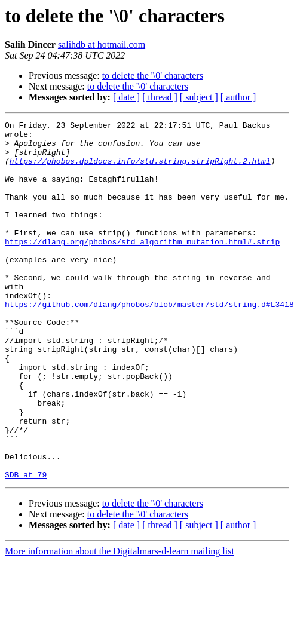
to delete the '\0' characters (153, 76)
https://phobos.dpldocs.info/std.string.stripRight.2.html (140, 170)
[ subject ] (199, 97)
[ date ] (126, 97)
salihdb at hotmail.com (102, 45)
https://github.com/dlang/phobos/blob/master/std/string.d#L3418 (149, 342)
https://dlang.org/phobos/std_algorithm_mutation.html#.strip (142, 266)
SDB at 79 (26, 546)
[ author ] (238, 97)
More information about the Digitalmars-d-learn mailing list (120, 623)
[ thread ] (160, 97)
